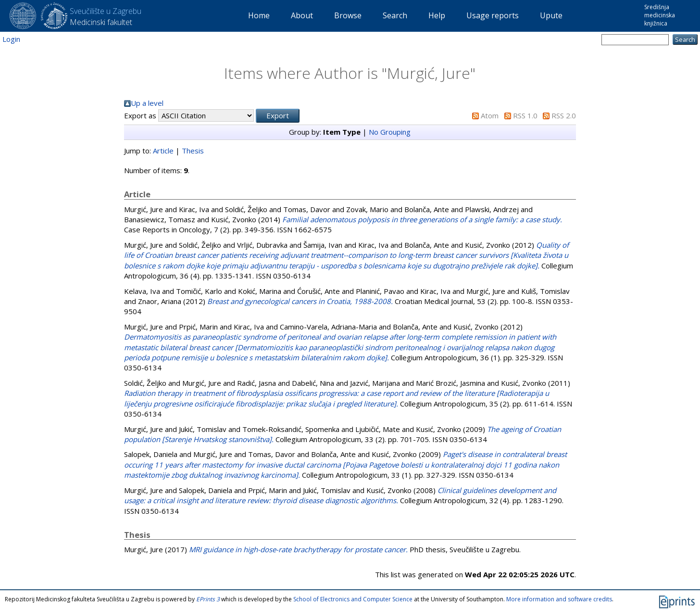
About (302, 15)
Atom (490, 115)
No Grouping (390, 132)
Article (163, 151)
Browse (348, 15)
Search (395, 15)
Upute (551, 15)
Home (259, 15)
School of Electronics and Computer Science (353, 599)
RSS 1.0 (525, 115)
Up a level (147, 103)
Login (11, 39)
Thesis (193, 151)
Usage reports (493, 15)
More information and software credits (559, 599)
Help (437, 15)
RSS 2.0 (564, 115)
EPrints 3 (208, 599)
